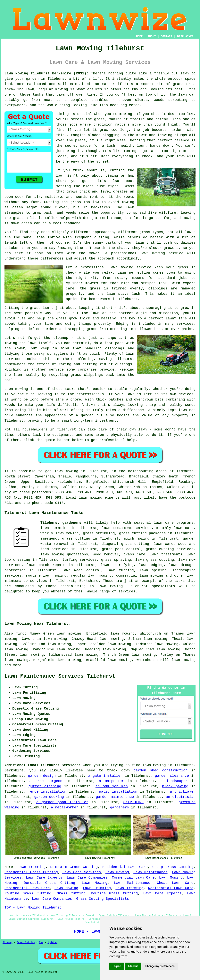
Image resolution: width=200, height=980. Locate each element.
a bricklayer (183, 792)
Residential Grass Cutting (31, 872)
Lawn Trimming (32, 867)
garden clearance (172, 776)
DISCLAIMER (185, 36)
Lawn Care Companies (87, 878)
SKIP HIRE (133, 802)
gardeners (119, 807)
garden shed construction (161, 770)
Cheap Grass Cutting (173, 867)
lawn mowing (184, 660)
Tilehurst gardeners (61, 523)
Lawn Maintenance (150, 872)
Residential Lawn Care (125, 867)
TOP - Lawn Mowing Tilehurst (33, 908)
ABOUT (152, 36)
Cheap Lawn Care (175, 883)
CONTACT (167, 36)
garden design (42, 776)
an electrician (181, 797)
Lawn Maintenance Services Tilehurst (60, 676)
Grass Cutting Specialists (103, 899)
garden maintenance (115, 797)
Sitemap (7, 943)
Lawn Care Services (82, 872)
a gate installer (105, 776)
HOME (139, 36)
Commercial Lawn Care (133, 878)
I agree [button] (117, 966)
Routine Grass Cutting (28, 893)
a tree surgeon (46, 781)
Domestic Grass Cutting (74, 867)
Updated (52, 943)
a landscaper (174, 781)
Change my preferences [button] (160, 966)
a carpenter (111, 781)
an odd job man (112, 786)
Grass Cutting (71, 893)
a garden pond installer (62, 802)
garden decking (49, 797)
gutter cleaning (45, 786)
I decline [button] (133, 966)
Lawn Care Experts (44, 878)
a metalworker (65, 807)
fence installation (47, 792)
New (41, 943)
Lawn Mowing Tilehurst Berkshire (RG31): (46, 73)
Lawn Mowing (117, 872)
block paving (175, 786)
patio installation (118, 792)
